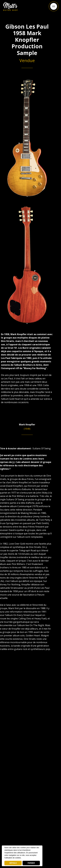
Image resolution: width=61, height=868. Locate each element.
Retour (30, 8)
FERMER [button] (31, 863)
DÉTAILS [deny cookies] (13, 863)
